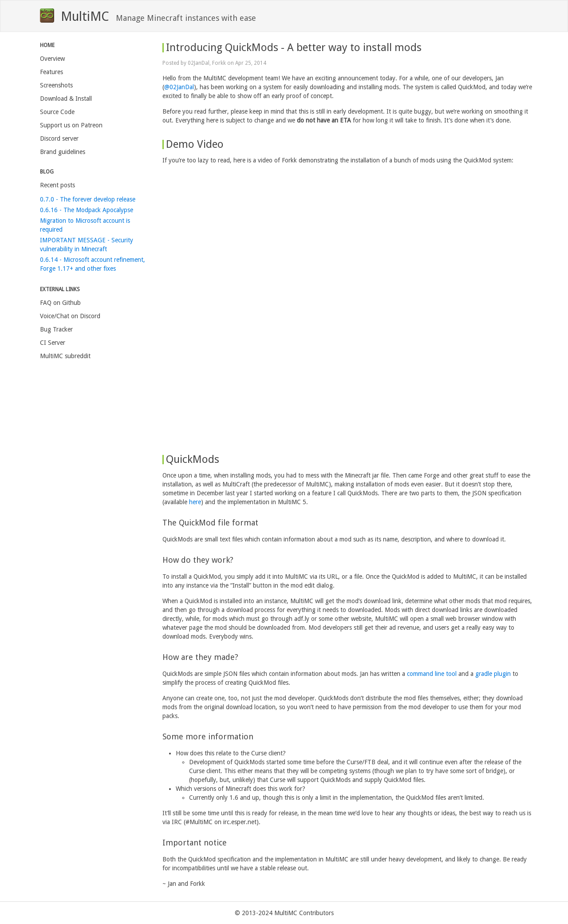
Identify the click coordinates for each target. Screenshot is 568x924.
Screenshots (56, 85)
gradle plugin (493, 674)
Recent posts (57, 185)
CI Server (53, 343)
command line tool (432, 674)
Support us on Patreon (71, 125)
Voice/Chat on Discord (70, 316)
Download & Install (66, 99)
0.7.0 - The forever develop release (88, 199)
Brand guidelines (63, 152)
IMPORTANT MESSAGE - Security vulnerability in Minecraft (87, 245)
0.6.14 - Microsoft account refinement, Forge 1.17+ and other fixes (93, 264)
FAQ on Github (60, 303)
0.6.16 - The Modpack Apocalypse (87, 210)
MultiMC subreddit (65, 356)
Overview (52, 59)
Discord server (59, 138)
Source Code (57, 112)
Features (51, 72)
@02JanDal (179, 87)
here (195, 502)
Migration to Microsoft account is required (85, 225)
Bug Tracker (56, 329)
